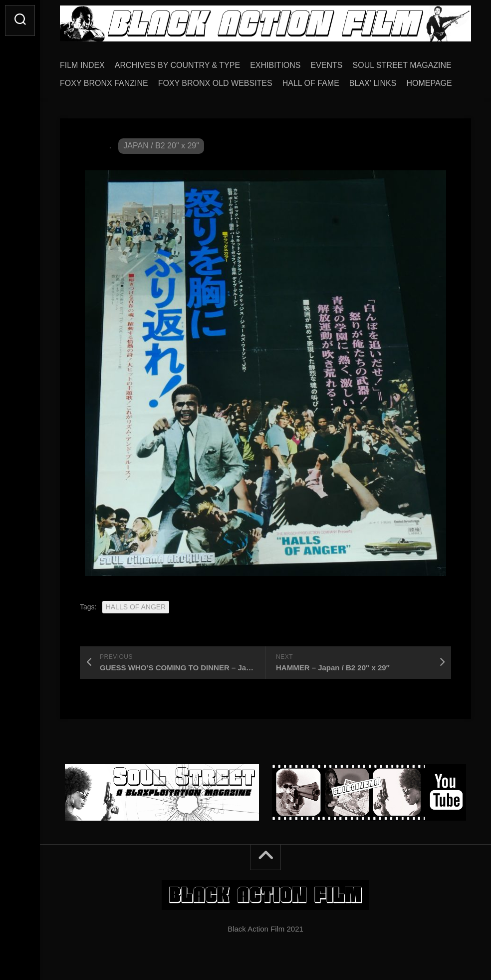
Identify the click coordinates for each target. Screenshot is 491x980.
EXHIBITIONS (275, 65)
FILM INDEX (82, 65)
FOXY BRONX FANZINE (104, 83)
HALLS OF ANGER (136, 607)
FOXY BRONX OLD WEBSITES (215, 83)
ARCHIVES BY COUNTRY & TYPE (177, 65)
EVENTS (327, 65)
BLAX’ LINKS (373, 83)
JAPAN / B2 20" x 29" (161, 146)
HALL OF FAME (311, 83)
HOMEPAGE (429, 83)
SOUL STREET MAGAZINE (402, 65)
